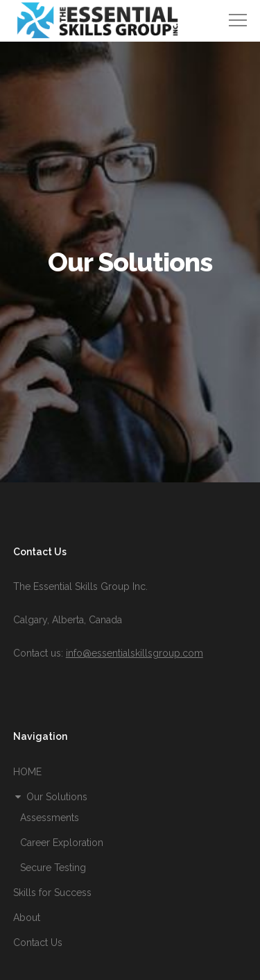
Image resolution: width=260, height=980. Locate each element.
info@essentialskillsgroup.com (135, 653)
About (27, 918)
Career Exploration (62, 843)
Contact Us (38, 943)
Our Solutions (50, 797)
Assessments (50, 818)
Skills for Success (52, 893)
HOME (27, 772)
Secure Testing (53, 868)
